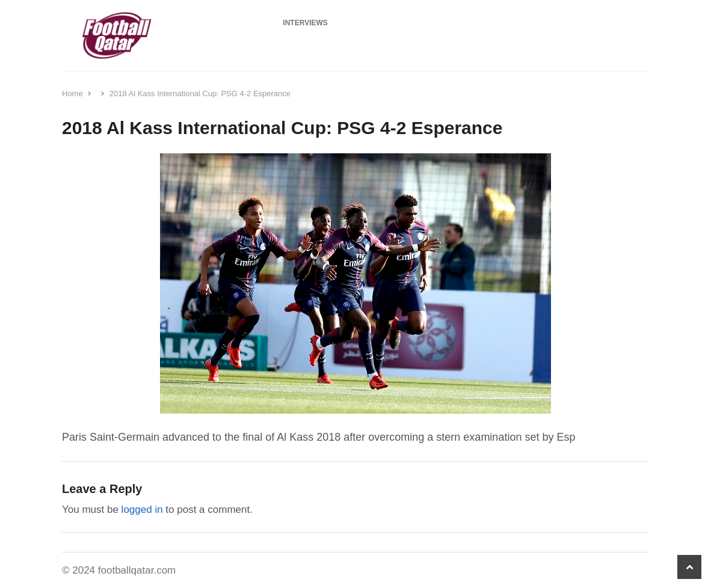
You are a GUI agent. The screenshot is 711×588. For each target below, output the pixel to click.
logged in (142, 510)
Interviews (305, 23)
